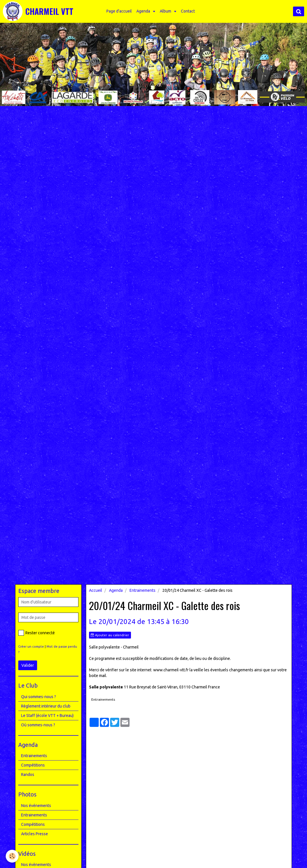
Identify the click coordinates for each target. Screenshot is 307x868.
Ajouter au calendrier (110, 635)
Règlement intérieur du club (46, 706)
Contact (188, 11)
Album (166, 11)
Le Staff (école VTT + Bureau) (47, 715)
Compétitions (33, 765)
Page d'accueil (119, 11)
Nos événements (36, 806)
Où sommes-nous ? (38, 725)
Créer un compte (31, 647)
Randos (28, 775)
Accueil (96, 590)
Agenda (144, 11)
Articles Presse (35, 834)
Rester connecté (37, 633)
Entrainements (143, 590)
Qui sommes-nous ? (39, 697)
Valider (28, 665)
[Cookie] (12, 856)
